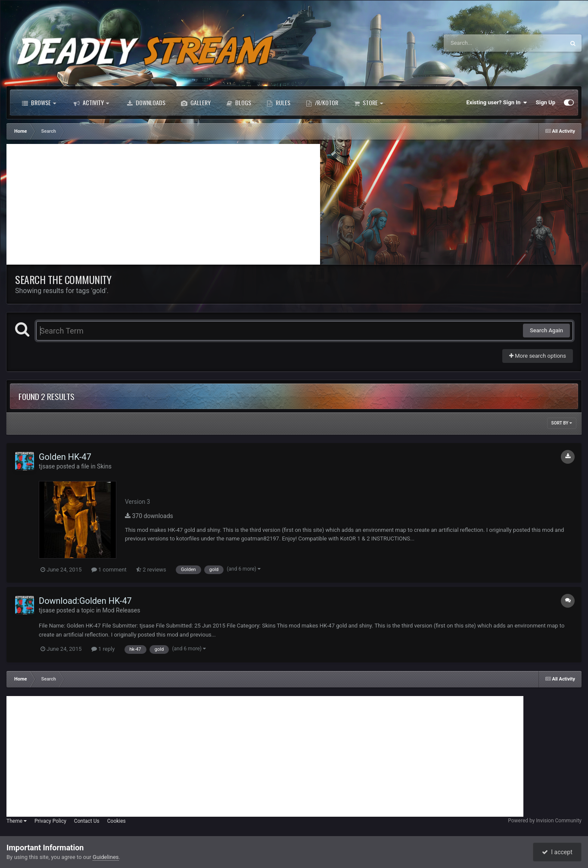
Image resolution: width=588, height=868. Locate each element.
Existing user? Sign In (497, 103)
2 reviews (151, 570)
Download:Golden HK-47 (85, 601)
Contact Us (87, 821)
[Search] (482, 43)
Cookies (117, 821)
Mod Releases (121, 610)
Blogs (239, 103)
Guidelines (106, 857)
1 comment (109, 570)
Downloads (146, 103)
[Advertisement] (163, 204)
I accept (557, 852)
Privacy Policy (50, 821)
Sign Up (546, 102)
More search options (538, 356)
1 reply (103, 649)
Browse (39, 103)
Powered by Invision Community (545, 821)
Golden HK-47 (65, 457)
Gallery (196, 103)
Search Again (546, 330)
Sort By (562, 423)
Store (368, 103)
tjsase (47, 466)
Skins (104, 466)
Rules (278, 103)
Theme (17, 821)
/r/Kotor (322, 103)
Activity (91, 103)
